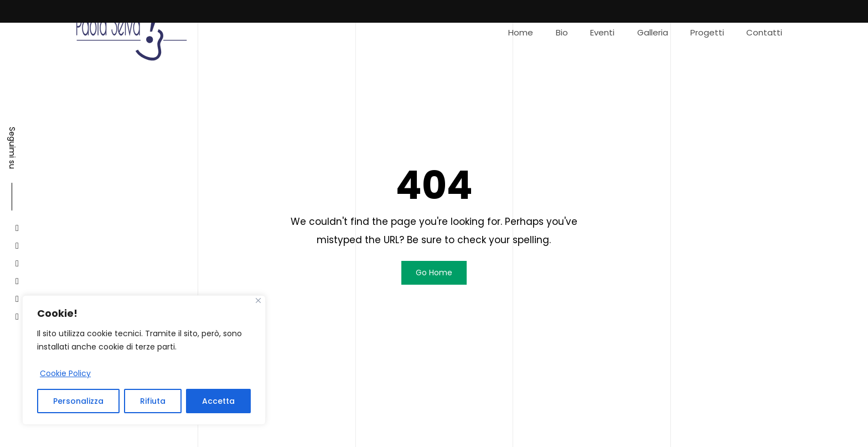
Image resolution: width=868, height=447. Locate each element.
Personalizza (78, 401)
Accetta (218, 401)
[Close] (258, 300)
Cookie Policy (65, 373)
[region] (144, 360)
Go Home (434, 273)
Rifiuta (153, 401)
